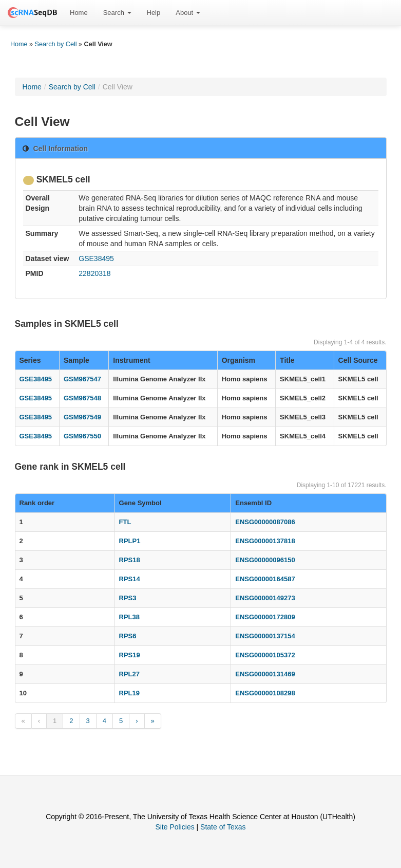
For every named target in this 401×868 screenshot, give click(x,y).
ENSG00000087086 (265, 522)
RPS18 (130, 560)
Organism (238, 360)
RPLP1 (130, 541)
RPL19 (129, 693)
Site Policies (175, 827)
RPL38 (129, 617)
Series (30, 360)
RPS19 (130, 655)
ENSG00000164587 (265, 579)
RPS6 (128, 636)
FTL (125, 522)
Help (154, 13)
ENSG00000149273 (265, 598)
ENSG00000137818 (265, 541)
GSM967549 (82, 417)
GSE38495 (96, 258)
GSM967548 (82, 398)
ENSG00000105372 (265, 655)
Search (117, 13)
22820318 (94, 273)
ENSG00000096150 (265, 560)
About (188, 13)
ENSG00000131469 (265, 674)
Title (287, 360)
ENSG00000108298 (265, 693)
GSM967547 (82, 379)
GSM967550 (82, 436)
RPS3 (128, 598)
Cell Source (358, 360)
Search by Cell (56, 44)
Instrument (131, 360)
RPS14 (130, 579)
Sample (77, 360)
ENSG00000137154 (265, 636)
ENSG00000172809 (265, 617)
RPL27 (129, 674)
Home (79, 13)
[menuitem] (79, 13)
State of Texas (223, 827)
